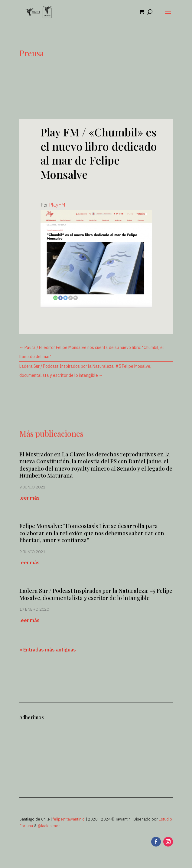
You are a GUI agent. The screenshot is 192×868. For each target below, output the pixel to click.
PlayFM (57, 205)
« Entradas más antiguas (48, 650)
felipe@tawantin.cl (69, 819)
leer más (29, 498)
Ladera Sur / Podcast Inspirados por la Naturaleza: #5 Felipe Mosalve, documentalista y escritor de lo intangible (96, 594)
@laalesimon (49, 826)
